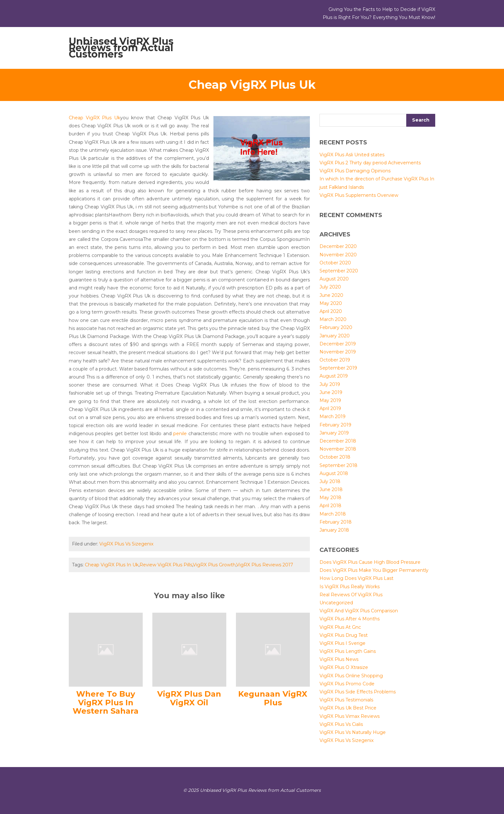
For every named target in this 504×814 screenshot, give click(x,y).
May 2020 (331, 303)
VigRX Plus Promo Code (347, 684)
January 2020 (335, 336)
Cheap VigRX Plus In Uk (112, 565)
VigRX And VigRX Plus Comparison (359, 611)
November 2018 (338, 449)
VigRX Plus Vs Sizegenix (126, 544)
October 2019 (335, 360)
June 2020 (331, 295)
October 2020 (335, 263)
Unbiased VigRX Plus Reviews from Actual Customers (121, 48)
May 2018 (330, 498)
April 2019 (330, 408)
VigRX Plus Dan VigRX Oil (189, 698)
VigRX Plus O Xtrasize (344, 667)
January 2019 (334, 433)
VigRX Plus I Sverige (342, 643)
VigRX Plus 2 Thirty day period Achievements (370, 163)
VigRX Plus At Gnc (340, 627)
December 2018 (338, 441)
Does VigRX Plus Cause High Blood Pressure (370, 562)
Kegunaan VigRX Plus (273, 698)
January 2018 (334, 530)
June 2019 (331, 392)
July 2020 (330, 287)
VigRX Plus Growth (214, 565)
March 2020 (333, 319)
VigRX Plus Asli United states (352, 155)
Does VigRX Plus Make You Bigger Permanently (374, 570)
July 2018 (330, 481)
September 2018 (338, 465)
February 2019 (335, 425)
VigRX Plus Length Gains (348, 651)
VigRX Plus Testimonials (346, 700)
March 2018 (333, 514)
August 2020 (334, 279)
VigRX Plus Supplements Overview (359, 195)
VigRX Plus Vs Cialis (341, 724)
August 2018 (334, 473)
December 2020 (338, 246)
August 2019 (334, 376)
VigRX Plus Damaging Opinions (355, 171)
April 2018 (330, 506)
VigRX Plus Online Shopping (351, 676)
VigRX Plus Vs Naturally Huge (353, 732)
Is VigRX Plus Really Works (350, 587)
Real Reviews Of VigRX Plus (351, 595)
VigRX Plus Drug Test (344, 635)
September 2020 (339, 271)
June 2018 (331, 489)
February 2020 (336, 327)
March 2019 (333, 416)
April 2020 (331, 311)
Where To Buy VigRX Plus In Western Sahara (106, 702)
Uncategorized (336, 603)
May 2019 (330, 400)
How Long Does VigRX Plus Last (356, 578)
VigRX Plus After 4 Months (350, 619)
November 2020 (338, 255)
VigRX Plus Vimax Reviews (350, 716)
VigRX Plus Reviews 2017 (265, 565)
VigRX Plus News (339, 659)
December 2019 (338, 344)
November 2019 (338, 352)
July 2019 (330, 384)
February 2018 (336, 522)
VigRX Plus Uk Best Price (348, 708)
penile (180, 434)
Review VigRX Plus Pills (166, 565)
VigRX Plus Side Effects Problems (358, 692)
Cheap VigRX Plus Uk (94, 118)
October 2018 (335, 457)
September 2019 (338, 368)
